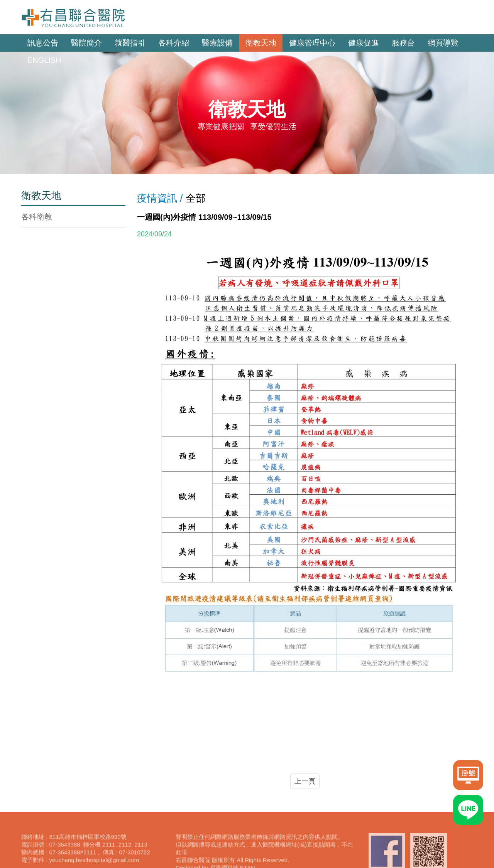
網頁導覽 (443, 43)
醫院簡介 (86, 43)
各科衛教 (37, 217)
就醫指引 (130, 43)
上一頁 (305, 781)
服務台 (403, 43)
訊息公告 (43, 43)
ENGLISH (44, 60)
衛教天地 (261, 43)
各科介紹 (174, 43)
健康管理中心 (312, 43)
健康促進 (364, 43)
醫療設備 (217, 43)
